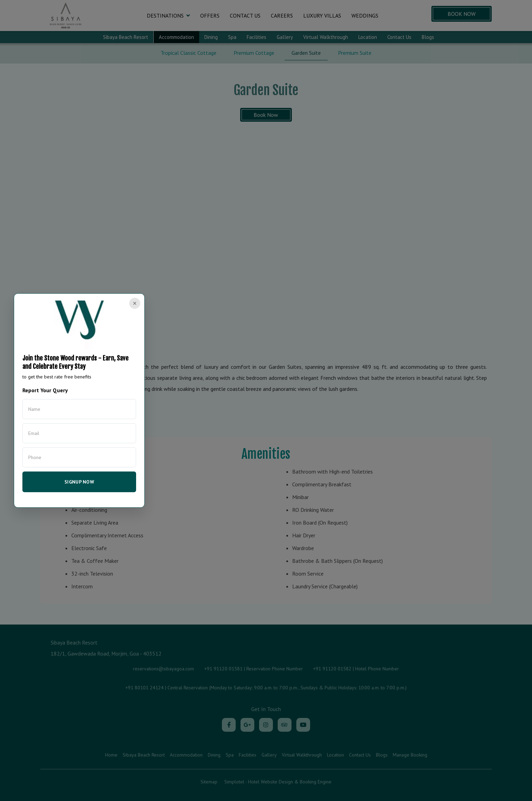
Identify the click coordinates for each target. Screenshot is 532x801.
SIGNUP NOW (79, 482)
